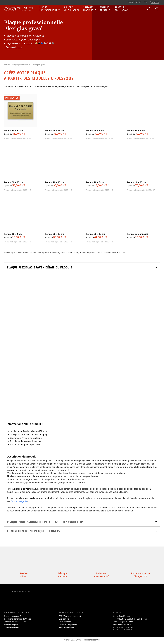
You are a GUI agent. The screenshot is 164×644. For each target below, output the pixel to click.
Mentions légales (11, 625)
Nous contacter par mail (123, 625)
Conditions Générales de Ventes (18, 619)
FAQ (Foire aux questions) (70, 616)
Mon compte (64, 619)
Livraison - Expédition (68, 625)
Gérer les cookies (11, 627)
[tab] (82, 267)
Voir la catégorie (19, 501)
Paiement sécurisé (67, 627)
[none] (50, 9)
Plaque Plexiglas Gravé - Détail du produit (40, 267)
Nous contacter (65, 622)
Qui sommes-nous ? (12, 616)
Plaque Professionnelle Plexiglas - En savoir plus (45, 522)
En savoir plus (14, 47)
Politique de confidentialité (15, 622)
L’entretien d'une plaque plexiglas (33, 531)
